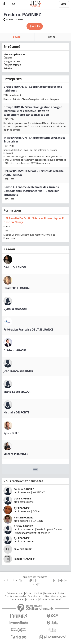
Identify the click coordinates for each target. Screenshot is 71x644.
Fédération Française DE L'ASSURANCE (28, 330)
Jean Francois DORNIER (18, 371)
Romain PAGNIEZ (24, 517)
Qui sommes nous (15, 593)
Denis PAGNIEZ (23, 498)
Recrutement (50, 593)
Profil (17, 37)
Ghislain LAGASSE (15, 350)
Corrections (32, 599)
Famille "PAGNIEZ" (25, 559)
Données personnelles (15, 596)
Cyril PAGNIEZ (22, 508)
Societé (61, 593)
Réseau (53, 37)
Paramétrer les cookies (38, 596)
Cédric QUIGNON (15, 267)
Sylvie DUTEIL (12, 433)
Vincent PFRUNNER (16, 454)
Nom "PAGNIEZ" (23, 549)
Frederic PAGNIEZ (24, 489)
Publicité (38, 593)
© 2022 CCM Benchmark (50, 599)
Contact (29, 593)
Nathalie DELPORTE (16, 412)
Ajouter (36, 26)
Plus (35, 469)
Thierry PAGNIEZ (23, 526)
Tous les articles (17, 599)
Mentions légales (59, 596)
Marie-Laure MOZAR (17, 392)
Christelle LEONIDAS (17, 288)
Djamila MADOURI (15, 309)
